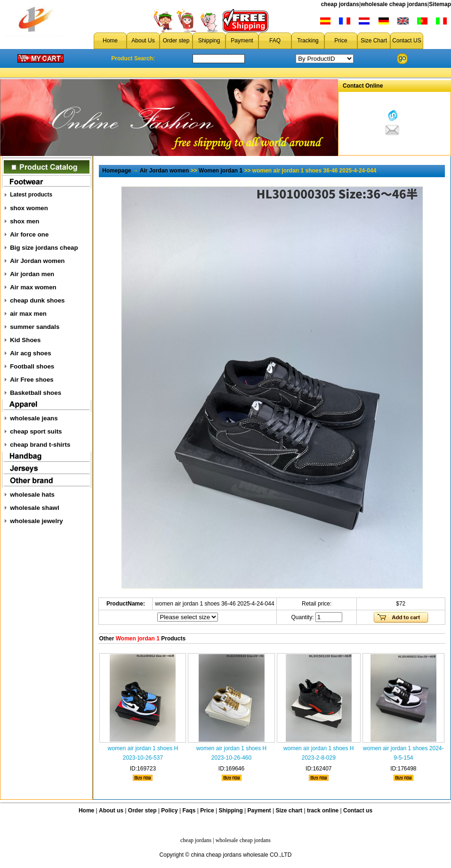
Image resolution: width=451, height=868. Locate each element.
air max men (28, 314)
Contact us (358, 811)
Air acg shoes (30, 353)
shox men (24, 221)
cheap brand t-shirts (40, 445)
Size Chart (374, 41)
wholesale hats (32, 495)
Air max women (33, 287)
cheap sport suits (36, 431)
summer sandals (35, 327)
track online (323, 811)
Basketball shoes (36, 393)
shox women (29, 208)
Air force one (29, 234)
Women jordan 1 (221, 171)
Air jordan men (32, 274)
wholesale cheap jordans (394, 4)
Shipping (209, 41)
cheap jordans (340, 4)
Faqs (189, 811)
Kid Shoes (25, 340)
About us (111, 811)
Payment (242, 41)
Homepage (117, 171)
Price (341, 41)
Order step (176, 41)
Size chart (289, 811)
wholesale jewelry (36, 521)
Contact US (407, 41)
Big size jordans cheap (44, 248)
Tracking (308, 41)
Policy (169, 811)
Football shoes (32, 366)
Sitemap (440, 4)
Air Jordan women (37, 261)
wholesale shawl (34, 508)
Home (110, 41)
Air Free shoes (32, 380)
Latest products (31, 195)
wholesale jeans (34, 418)
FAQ (275, 41)
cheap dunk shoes (37, 300)
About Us (143, 41)
